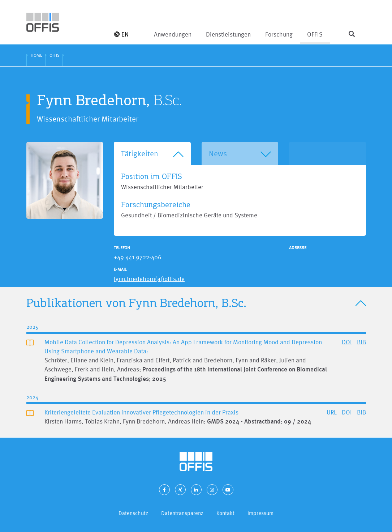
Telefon (122, 248)
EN (121, 34)
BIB (361, 342)
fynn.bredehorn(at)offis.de (149, 279)
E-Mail (120, 269)
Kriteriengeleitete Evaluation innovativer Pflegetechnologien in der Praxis (141, 412)
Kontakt (225, 513)
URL (332, 412)
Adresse (298, 248)
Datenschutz (133, 513)
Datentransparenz (182, 513)
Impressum (260, 513)
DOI (347, 342)
